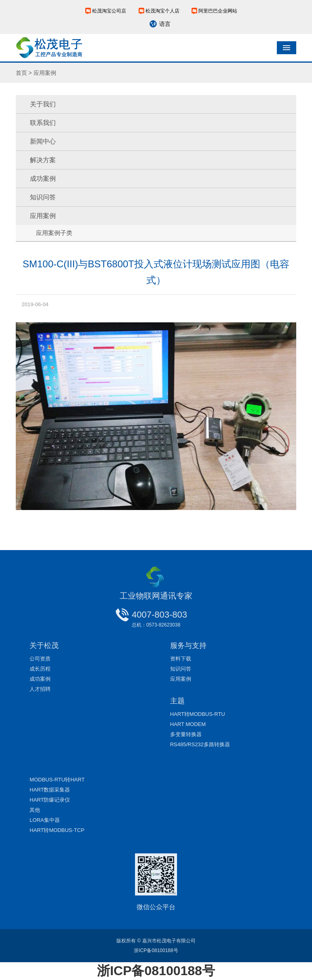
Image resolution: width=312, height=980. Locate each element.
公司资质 (40, 659)
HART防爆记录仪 (50, 800)
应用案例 (43, 216)
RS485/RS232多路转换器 (200, 744)
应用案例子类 (54, 233)
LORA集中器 (44, 820)
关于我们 (43, 104)
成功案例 (43, 179)
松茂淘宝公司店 (109, 11)
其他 (35, 810)
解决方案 (43, 160)
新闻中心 (43, 141)
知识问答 (43, 197)
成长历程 (40, 669)
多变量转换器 (186, 734)
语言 (165, 24)
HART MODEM (188, 724)
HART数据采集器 (50, 790)
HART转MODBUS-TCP (57, 830)
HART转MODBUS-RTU (198, 714)
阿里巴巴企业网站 (218, 11)
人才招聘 (40, 689)
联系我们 (43, 123)
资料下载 (181, 659)
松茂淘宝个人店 (162, 11)
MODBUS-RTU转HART (57, 780)
